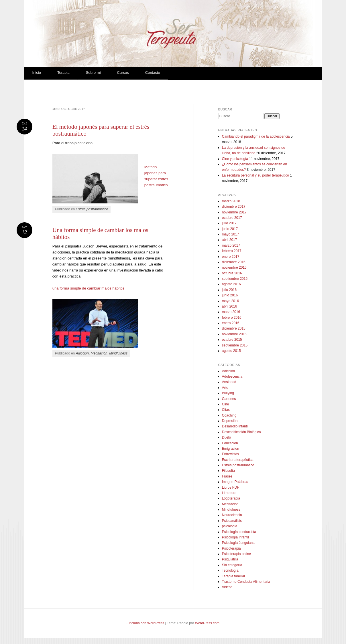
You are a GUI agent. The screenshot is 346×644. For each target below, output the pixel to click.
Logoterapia (231, 498)
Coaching (229, 415)
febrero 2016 (232, 318)
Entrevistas (230, 454)
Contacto (153, 73)
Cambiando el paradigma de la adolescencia (256, 136)
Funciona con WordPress (145, 623)
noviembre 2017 (234, 212)
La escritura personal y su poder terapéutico (255, 175)
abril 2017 (230, 240)
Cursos (123, 73)
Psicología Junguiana (238, 543)
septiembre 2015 (235, 345)
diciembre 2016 (234, 262)
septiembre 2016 (235, 279)
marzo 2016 (231, 312)
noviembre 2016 (234, 267)
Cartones (229, 399)
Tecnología (230, 570)
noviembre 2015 (234, 334)
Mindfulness (118, 353)
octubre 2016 (232, 273)
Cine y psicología (235, 159)
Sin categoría (232, 565)
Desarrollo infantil (235, 426)
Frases (227, 476)
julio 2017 (229, 223)
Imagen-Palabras (235, 482)
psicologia (230, 526)
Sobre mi (93, 73)
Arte (225, 388)
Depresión (230, 421)
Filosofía (228, 471)
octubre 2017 (232, 218)
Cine (226, 404)
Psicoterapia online (236, 554)
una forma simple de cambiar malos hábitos (88, 288)
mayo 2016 (230, 301)
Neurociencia (232, 515)
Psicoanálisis (232, 521)
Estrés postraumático (92, 209)
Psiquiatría (230, 559)
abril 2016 (230, 306)
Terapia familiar (234, 576)
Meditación (99, 353)
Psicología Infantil (235, 537)
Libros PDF (231, 488)
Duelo (226, 437)
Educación (230, 443)
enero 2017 (231, 257)
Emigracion (231, 449)
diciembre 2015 (234, 328)
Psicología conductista (239, 532)
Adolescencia (232, 377)
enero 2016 (231, 323)
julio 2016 (229, 290)
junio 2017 (230, 229)
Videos (227, 587)
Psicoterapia (231, 548)
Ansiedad (229, 382)
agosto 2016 (231, 284)
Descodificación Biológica (241, 432)
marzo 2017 (231, 245)
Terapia (63, 73)
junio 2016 (230, 295)
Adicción (82, 353)
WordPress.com (207, 623)
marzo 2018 (231, 201)
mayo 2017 (230, 234)
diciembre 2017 (234, 207)
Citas (226, 410)
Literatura (229, 493)
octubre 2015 (232, 340)
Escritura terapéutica (238, 460)
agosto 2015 (231, 351)
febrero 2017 (232, 251)
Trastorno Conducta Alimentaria (246, 582)
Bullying (228, 393)
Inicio (37, 73)
